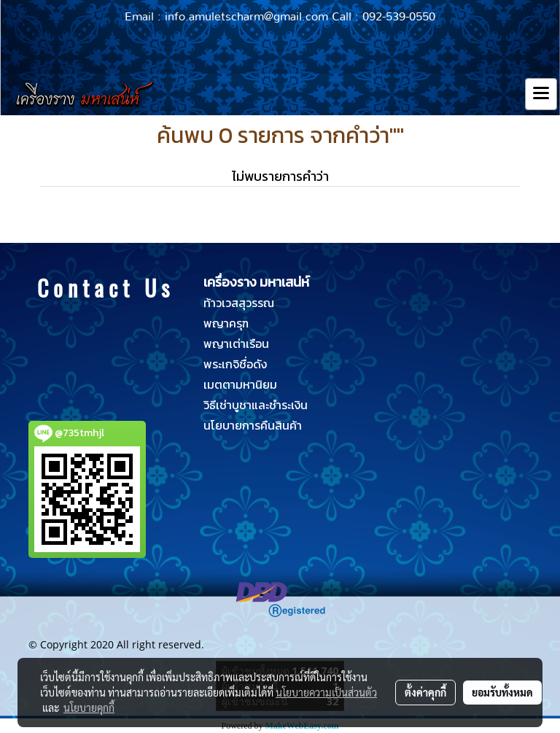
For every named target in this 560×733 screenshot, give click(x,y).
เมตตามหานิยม (240, 384)
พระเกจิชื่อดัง (235, 364)
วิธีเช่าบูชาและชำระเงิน (256, 405)
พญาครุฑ (226, 323)
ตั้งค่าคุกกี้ (425, 692)
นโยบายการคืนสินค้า (253, 425)
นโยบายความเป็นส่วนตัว (326, 692)
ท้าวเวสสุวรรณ (239, 303)
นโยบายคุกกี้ (89, 707)
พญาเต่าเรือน (236, 344)
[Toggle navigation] (541, 94)
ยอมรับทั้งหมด (502, 692)
